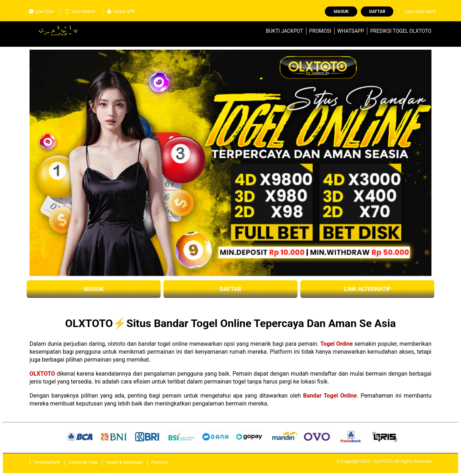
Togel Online (336, 344)
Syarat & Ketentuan (124, 462)
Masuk (341, 12)
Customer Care (83, 462)
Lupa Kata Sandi (420, 12)
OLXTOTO (42, 374)
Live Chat (41, 12)
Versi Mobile (80, 12)
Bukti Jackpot (284, 31)
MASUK (93, 289)
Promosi (320, 31)
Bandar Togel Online (330, 396)
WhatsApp (351, 31)
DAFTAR (230, 289)
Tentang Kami (47, 462)
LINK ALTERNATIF (367, 289)
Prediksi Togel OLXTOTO (401, 31)
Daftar (377, 12)
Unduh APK (121, 12)
